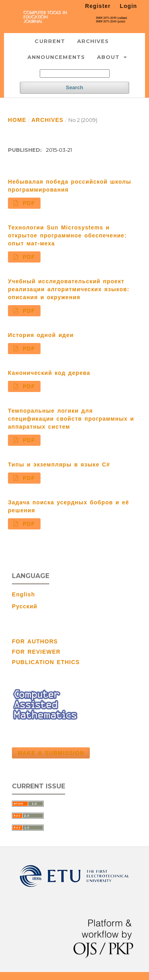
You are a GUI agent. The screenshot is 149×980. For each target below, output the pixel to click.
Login (129, 6)
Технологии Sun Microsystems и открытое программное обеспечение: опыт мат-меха (67, 235)
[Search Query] (75, 73)
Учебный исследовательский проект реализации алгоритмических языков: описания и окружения (69, 289)
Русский (25, 606)
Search (74, 87)
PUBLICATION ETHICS (46, 662)
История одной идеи (41, 335)
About (110, 57)
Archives (93, 41)
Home (17, 120)
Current (50, 41)
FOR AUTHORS (35, 641)
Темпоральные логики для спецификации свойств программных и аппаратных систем (71, 419)
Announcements (56, 57)
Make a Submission (51, 753)
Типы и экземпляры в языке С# (59, 465)
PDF (28, 203)
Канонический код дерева (49, 373)
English (23, 594)
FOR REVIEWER (36, 652)
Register (98, 6)
